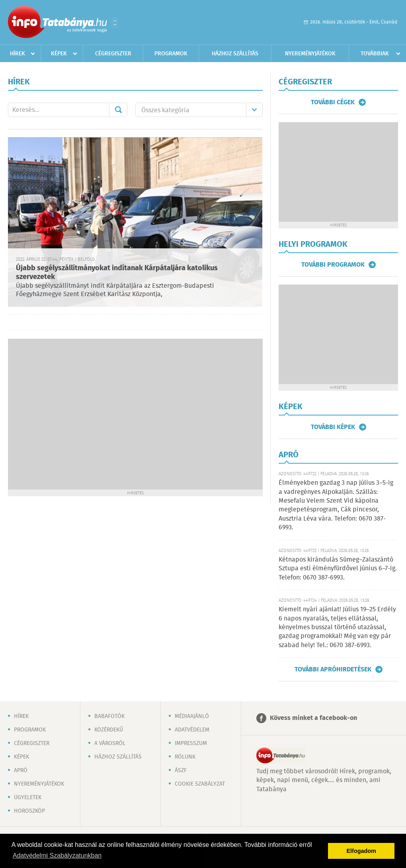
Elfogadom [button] (361, 851)
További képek (333, 427)
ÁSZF (181, 770)
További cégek (333, 102)
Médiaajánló (192, 716)
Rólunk (185, 757)
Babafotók (109, 716)
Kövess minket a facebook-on (313, 718)
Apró (21, 770)
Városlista (115, 23)
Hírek (18, 54)
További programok (333, 265)
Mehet (118, 110)
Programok (171, 54)
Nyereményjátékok (310, 54)
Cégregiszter (113, 54)
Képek (59, 54)
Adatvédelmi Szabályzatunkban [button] (57, 855)
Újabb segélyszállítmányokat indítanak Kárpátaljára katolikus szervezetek (117, 273)
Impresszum (191, 743)
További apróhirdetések (333, 669)
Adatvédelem (192, 730)
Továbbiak (375, 54)
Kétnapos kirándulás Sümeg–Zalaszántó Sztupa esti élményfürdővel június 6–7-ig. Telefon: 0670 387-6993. (338, 569)
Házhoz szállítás (235, 54)
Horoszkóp (29, 811)
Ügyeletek (28, 798)
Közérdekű (109, 730)
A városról (110, 743)
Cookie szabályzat (200, 784)
